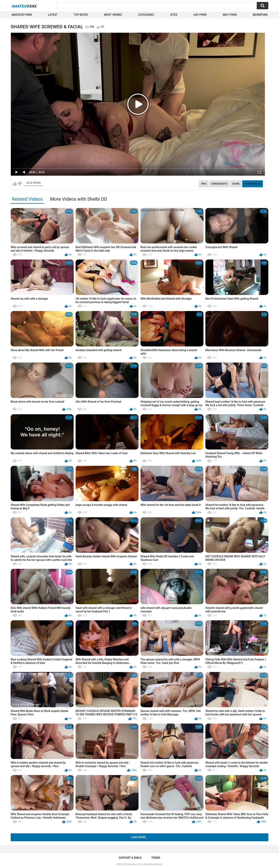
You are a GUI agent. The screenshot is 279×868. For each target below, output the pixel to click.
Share (236, 184)
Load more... (140, 837)
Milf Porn (230, 15)
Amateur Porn (22, 15)
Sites (174, 15)
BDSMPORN (260, 15)
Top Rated (81, 15)
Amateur (24, 6)
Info (204, 184)
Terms (156, 858)
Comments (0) (253, 184)
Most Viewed (113, 15)
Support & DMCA (130, 858)
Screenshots (219, 184)
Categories (146, 15)
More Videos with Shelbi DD (79, 199)
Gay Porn (200, 15)
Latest (53, 15)
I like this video (15, 184)
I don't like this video (20, 184)
